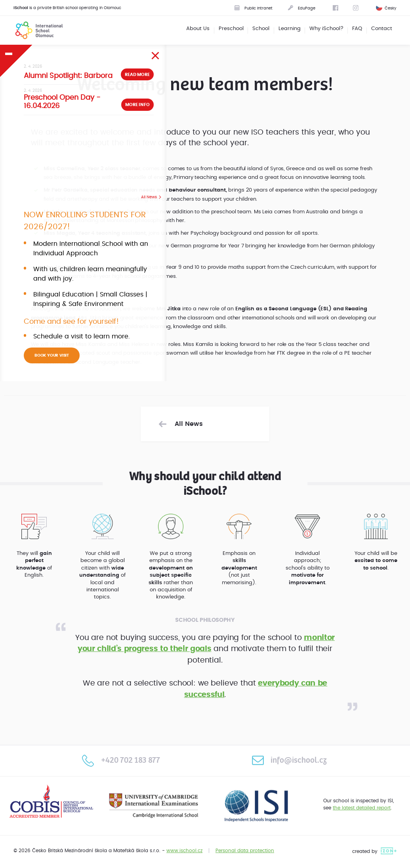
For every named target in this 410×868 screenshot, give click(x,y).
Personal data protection (245, 851)
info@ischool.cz (289, 760)
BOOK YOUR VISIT (52, 355)
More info (137, 105)
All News (149, 197)
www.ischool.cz (184, 851)
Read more (137, 75)
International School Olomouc (34, 30)
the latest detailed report (362, 808)
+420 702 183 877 (121, 760)
